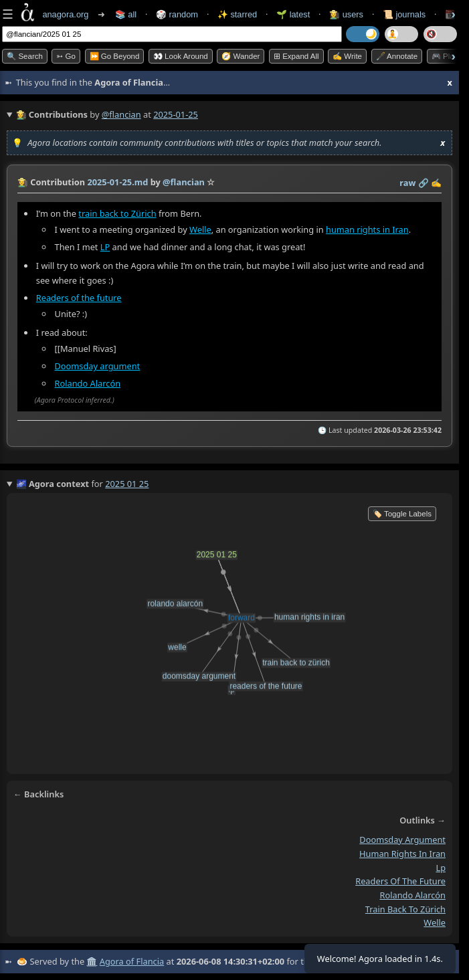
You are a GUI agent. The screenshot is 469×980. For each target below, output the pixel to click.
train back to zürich (405, 909)
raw (407, 183)
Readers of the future (79, 298)
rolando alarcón (412, 895)
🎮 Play (445, 56)
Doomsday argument (98, 366)
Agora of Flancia (132, 961)
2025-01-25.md (117, 182)
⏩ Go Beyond (115, 56)
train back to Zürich (117, 213)
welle (435, 922)
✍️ (436, 183)
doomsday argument (402, 840)
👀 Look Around (181, 56)
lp (441, 868)
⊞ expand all (296, 56)
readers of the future (400, 881)
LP (105, 247)
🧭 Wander (241, 56)
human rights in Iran (367, 229)
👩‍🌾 (23, 182)
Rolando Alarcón (88, 383)
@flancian (121, 114)
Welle (200, 229)
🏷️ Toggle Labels (402, 514)
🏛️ (92, 961)
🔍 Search (25, 56)
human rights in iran (402, 854)
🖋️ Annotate (397, 56)
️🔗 (424, 183)
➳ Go (66, 56)
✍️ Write (347, 56)
